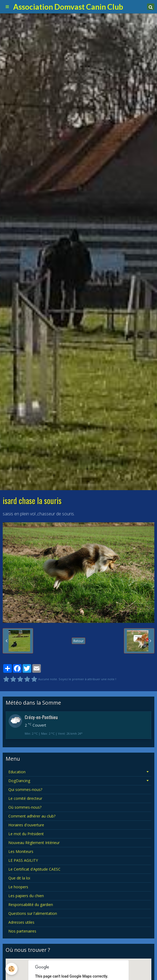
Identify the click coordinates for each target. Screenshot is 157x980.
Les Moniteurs (21, 851)
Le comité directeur (25, 798)
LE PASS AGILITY (23, 860)
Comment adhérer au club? (32, 816)
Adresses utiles (21, 922)
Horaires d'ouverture (26, 825)
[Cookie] (11, 969)
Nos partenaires (22, 931)
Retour (78, 641)
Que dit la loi (19, 878)
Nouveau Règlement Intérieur (34, 843)
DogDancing (19, 781)
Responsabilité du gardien (31, 905)
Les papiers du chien (26, 896)
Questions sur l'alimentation (33, 913)
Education (17, 772)
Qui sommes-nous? (25, 789)
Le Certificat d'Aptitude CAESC (34, 869)
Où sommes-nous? (25, 807)
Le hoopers (18, 887)
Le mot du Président (26, 834)
